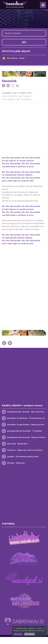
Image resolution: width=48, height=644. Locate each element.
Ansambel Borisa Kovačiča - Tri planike (24, 431)
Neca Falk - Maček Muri (17, 444)
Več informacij (30, 634)
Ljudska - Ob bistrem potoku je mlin (23, 456)
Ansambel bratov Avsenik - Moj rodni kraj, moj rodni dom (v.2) (27, 412)
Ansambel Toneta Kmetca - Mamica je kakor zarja (27, 425)
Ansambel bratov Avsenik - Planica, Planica (26, 437)
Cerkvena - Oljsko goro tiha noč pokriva (25, 450)
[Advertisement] (24, 128)
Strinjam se (18, 634)
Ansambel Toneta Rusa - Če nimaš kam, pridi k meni (27, 418)
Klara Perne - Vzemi (13, 58)
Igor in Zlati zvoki (22, 93)
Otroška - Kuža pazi (16, 463)
